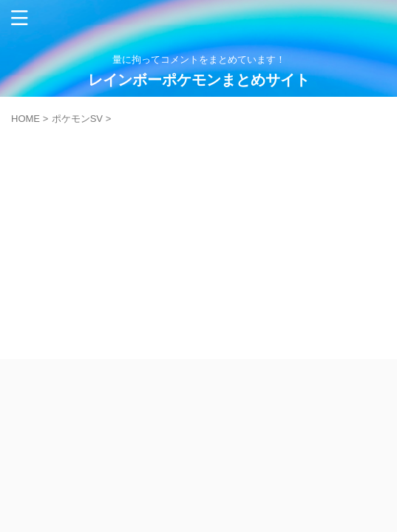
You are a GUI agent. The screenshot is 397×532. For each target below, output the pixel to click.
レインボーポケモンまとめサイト (199, 80)
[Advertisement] (198, 235)
